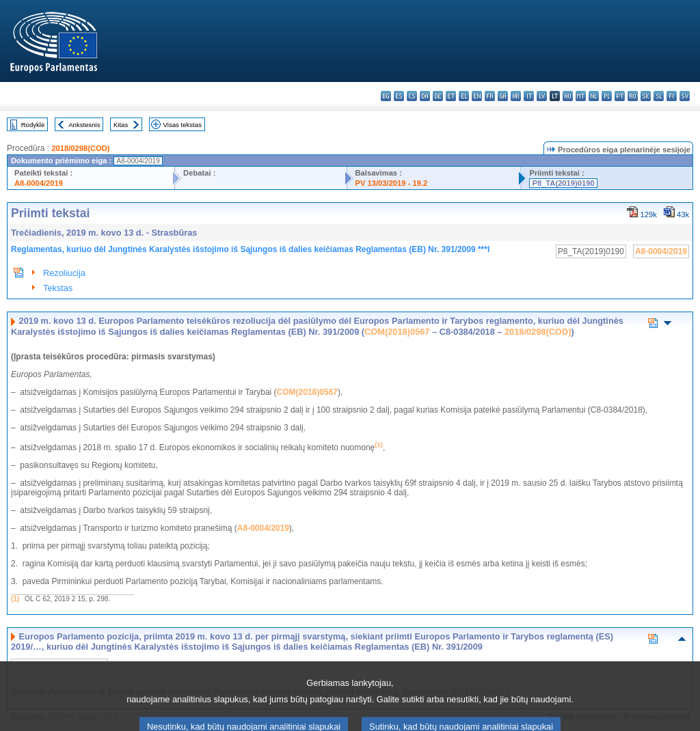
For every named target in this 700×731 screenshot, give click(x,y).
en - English (477, 96)
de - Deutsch (438, 96)
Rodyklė (33, 125)
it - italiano (529, 96)
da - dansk (425, 96)
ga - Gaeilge (503, 96)
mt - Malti (581, 96)
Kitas (121, 125)
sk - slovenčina (646, 96)
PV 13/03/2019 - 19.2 (392, 183)
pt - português (620, 96)
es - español (399, 96)
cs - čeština (412, 96)
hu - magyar (568, 96)
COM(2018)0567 (397, 332)
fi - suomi (672, 96)
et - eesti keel (451, 96)
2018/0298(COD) (80, 148)
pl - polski (607, 96)
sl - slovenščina (659, 96)
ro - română (633, 96)
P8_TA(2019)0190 (563, 183)
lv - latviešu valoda (542, 96)
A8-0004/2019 (39, 183)
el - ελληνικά (464, 96)
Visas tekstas (183, 125)
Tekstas (58, 288)
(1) (15, 599)
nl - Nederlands (594, 96)
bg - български (386, 96)
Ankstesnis (84, 125)
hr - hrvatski (516, 96)
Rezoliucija (64, 273)
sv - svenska (685, 96)
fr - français (490, 96)
